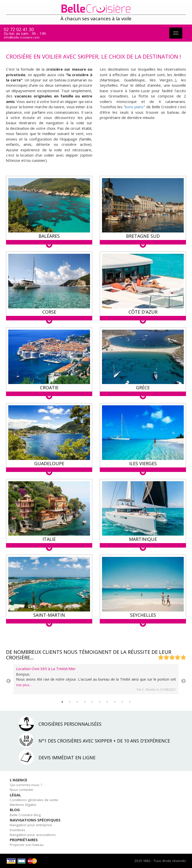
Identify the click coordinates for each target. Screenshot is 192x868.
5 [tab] (92, 702)
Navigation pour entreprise (31, 825)
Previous (8, 681)
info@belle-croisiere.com (22, 37)
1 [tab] (62, 702)
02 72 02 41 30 (19, 29)
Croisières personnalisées (70, 724)
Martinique (143, 539)
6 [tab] (100, 702)
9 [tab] (122, 702)
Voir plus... (24, 685)
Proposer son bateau (27, 845)
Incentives (17, 830)
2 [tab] (70, 702)
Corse (49, 312)
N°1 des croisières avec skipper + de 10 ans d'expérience (104, 741)
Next (183, 681)
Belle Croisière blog (25, 815)
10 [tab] (130, 702)
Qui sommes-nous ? (26, 785)
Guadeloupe (49, 463)
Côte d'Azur (143, 312)
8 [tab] (115, 702)
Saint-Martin (49, 615)
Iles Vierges (143, 463)
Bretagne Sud (143, 236)
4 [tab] (85, 702)
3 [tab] (77, 702)
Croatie (49, 388)
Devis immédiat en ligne (67, 758)
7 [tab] (107, 702)
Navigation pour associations (33, 835)
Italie (49, 539)
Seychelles (143, 615)
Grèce (143, 388)
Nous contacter (22, 790)
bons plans (134, 107)
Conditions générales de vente (34, 800)
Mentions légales (23, 805)
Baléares (49, 236)
